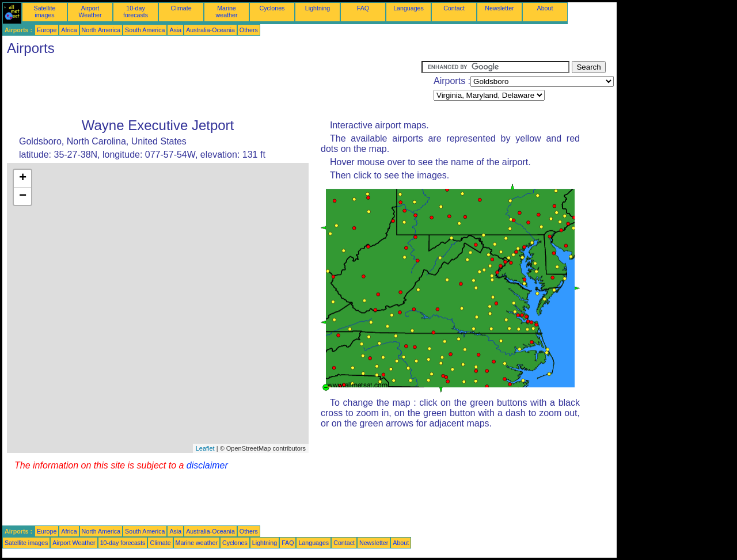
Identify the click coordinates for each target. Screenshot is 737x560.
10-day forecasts (136, 12)
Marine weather (227, 12)
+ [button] (23, 178)
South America (145, 30)
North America (101, 30)
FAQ (363, 8)
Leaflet (205, 448)
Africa (69, 30)
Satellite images (45, 12)
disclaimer (207, 465)
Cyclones (272, 8)
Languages (409, 8)
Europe (47, 30)
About (545, 8)
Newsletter (499, 8)
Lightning (318, 8)
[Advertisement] (212, 87)
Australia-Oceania (210, 30)
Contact (454, 8)
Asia (175, 30)
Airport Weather (90, 12)
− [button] (23, 196)
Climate (181, 8)
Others (249, 30)
